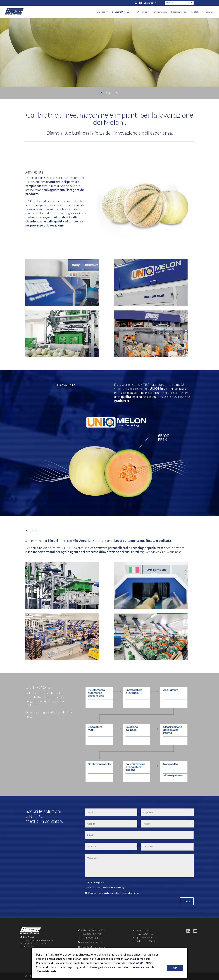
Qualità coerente (144, 937)
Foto (118, 93)
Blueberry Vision (179, 12)
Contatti (210, 12)
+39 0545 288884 (93, 938)
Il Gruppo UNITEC (145, 934)
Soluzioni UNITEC (121, 12)
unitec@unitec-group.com (93, 947)
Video (109, 93)
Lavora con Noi (151, 3)
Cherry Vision (160, 12)
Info (101, 93)
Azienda (101, 12)
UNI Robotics (143, 12)
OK (175, 968)
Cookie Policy (143, 963)
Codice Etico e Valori (145, 941)
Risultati (195, 12)
